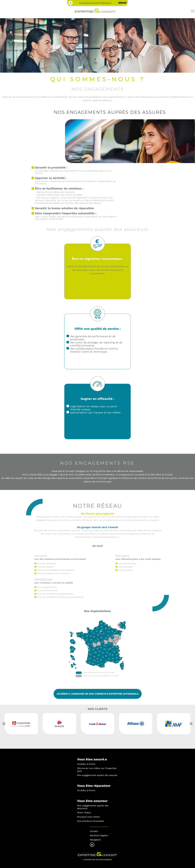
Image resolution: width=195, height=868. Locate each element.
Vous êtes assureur (92, 801)
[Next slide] (191, 724)
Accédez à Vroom (86, 764)
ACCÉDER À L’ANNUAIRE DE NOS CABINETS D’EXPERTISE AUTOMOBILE (98, 694)
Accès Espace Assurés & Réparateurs (95, 3)
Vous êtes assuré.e (92, 759)
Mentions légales (99, 835)
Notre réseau (84, 813)
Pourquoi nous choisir (89, 817)
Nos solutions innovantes (91, 821)
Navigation (95, 840)
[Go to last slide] (4, 724)
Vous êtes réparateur (94, 786)
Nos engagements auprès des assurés (97, 775)
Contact (94, 831)
